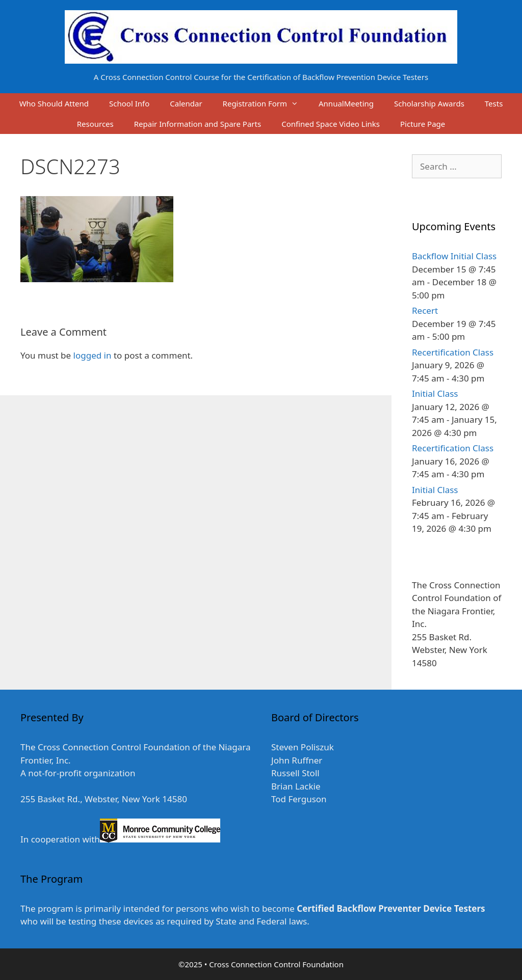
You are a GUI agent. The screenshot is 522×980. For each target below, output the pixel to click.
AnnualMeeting (346, 103)
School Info (129, 103)
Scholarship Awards (429, 103)
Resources (95, 124)
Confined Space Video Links (331, 124)
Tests (494, 103)
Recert (425, 310)
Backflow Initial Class (454, 256)
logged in (93, 355)
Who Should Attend (54, 103)
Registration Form (266, 103)
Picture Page (423, 124)
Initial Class (435, 393)
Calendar (186, 103)
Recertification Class (453, 352)
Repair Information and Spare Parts (198, 124)
